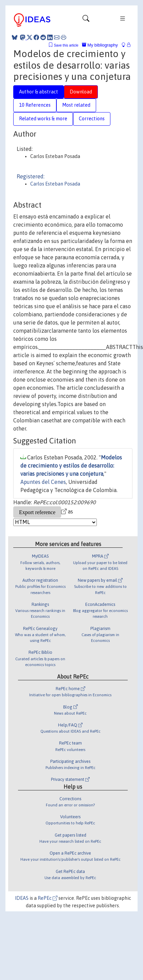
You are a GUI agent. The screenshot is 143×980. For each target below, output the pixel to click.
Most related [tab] (76, 105)
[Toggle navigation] (86, 20)
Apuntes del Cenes (43, 482)
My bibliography (100, 45)
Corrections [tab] (92, 119)
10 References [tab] (35, 105)
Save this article (66, 45)
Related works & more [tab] (43, 119)
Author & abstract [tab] (39, 92)
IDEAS (22, 898)
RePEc (48, 898)
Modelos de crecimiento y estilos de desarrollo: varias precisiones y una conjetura (71, 466)
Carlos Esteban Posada (55, 184)
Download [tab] (81, 92)
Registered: (31, 176)
